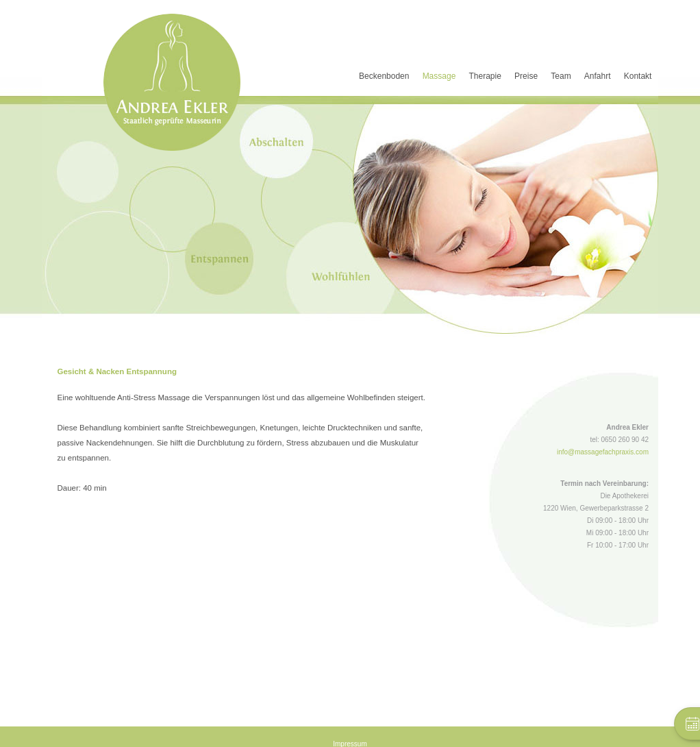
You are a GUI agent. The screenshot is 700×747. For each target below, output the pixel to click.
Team (561, 76)
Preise (526, 76)
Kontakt (638, 76)
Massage (439, 76)
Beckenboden (384, 76)
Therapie (485, 76)
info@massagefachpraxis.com (603, 452)
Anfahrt (598, 76)
